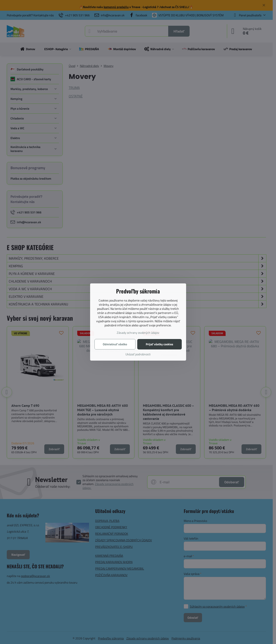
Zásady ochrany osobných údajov (138, 333)
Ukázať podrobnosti (138, 354)
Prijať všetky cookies (159, 344)
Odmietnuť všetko (115, 344)
